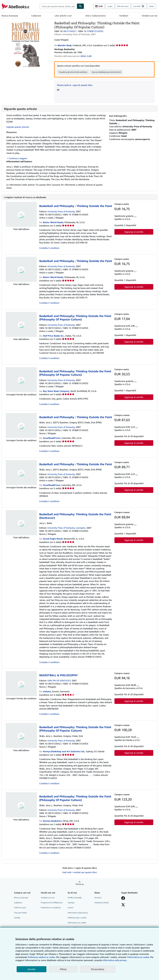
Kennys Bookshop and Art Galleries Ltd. (64, 752)
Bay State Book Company (56, 391)
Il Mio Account (20, 908)
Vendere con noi (150, 16)
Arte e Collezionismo (96, 16)
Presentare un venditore (51, 908)
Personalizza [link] (98, 969)
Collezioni (36, 16)
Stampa (71, 903)
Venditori (124, 16)
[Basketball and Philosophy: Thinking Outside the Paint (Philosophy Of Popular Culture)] (26, 23)
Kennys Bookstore (52, 821)
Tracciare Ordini (20, 913)
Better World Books (53, 223)
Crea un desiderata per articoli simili (106, 72)
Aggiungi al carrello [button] (134, 232)
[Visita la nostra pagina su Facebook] (123, 899)
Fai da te (98, 898)
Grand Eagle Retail (53, 539)
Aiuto (152, 6)
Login (110, 6)
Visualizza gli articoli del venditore (73, 72)
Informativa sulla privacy (78, 913)
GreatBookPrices (52, 438)
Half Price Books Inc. (54, 336)
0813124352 (70, 31)
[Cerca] (80, 6)
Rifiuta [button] (63, 969)
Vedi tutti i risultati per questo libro (79, 873)
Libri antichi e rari (63, 16)
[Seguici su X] (123, 905)
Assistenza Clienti (102, 903)
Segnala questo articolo (18, 127)
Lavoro (70, 908)
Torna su (80, 884)
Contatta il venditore (49, 248)
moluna (47, 692)
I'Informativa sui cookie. (138, 957)
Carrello (17, 918)
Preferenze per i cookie (77, 918)
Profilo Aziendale (75, 898)
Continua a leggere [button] (18, 158)
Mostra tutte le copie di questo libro (75, 85)
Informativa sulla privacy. (115, 960)
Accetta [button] (32, 969)
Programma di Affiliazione (52, 903)
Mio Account (123, 6)
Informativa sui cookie (77, 923)
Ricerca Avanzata (10, 16)
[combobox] (58, 6)
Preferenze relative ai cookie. (42, 957)
